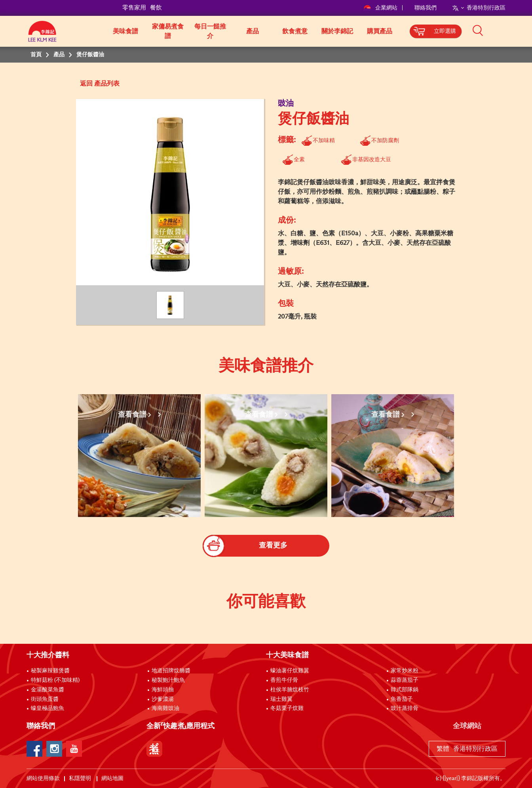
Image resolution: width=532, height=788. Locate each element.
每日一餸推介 (210, 31)
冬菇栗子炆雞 (287, 708)
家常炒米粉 (405, 671)
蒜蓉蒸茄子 (405, 680)
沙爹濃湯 (163, 699)
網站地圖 (113, 778)
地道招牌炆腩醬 (171, 671)
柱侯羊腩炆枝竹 (290, 690)
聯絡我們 (426, 8)
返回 (86, 84)
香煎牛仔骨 (284, 680)
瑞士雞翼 (281, 699)
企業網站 (381, 8)
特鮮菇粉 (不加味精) (55, 680)
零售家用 (134, 8)
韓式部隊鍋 (405, 690)
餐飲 (156, 8)
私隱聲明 (81, 778)
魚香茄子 (402, 699)
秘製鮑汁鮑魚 (168, 680)
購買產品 (380, 31)
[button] (508, 31)
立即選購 (445, 31)
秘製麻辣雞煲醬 (50, 671)
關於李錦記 (337, 31)
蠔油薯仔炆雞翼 (290, 671)
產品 (253, 31)
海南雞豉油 (165, 708)
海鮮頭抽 (163, 690)
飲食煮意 (295, 31)
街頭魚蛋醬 (45, 699)
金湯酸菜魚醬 (47, 690)
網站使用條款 (43, 778)
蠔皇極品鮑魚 (47, 708)
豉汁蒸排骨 (405, 708)
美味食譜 (125, 31)
